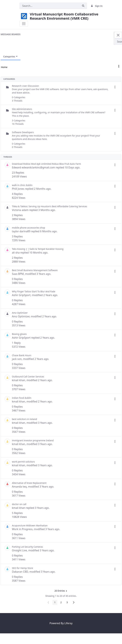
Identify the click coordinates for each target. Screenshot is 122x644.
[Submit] (83, 6)
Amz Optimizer (20, 313)
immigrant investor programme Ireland (33, 440)
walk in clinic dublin (22, 185)
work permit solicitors (23, 462)
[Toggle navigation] (24, 24)
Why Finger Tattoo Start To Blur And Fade (34, 291)
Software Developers (23, 132)
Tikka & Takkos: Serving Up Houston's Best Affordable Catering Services (49, 206)
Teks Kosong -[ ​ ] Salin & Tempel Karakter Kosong (38, 249)
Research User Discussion (25, 86)
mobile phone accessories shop (28, 228)
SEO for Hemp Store (22, 568)
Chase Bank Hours (22, 355)
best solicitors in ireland (24, 419)
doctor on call (19, 504)
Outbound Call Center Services (28, 377)
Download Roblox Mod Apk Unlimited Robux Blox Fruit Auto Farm (46, 164)
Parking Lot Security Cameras (27, 547)
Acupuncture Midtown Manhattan (30, 525)
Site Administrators (22, 109)
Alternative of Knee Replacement (29, 483)
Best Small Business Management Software (35, 270)
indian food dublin (22, 398)
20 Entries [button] (62, 591)
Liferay (68, 623)
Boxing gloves (19, 334)
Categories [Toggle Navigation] (11, 56)
